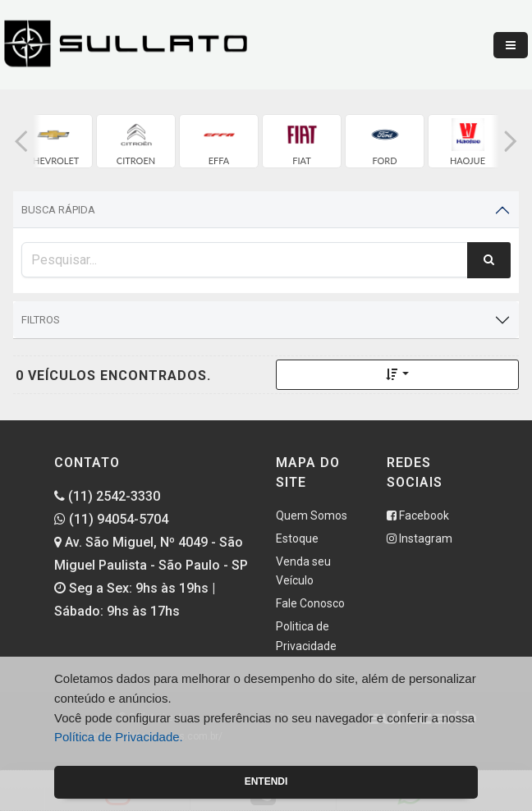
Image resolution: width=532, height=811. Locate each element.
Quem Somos (312, 515)
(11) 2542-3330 (107, 496)
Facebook (418, 515)
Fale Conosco (310, 603)
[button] (21, 141)
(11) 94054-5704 (111, 519)
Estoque (297, 538)
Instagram (420, 538)
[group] (53, 141)
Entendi (266, 781)
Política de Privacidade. (119, 737)
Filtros (41, 320)
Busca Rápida (58, 210)
